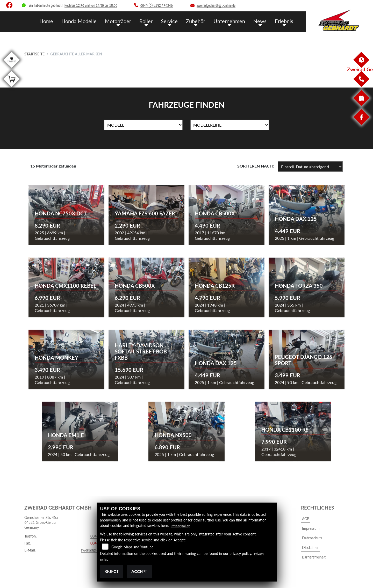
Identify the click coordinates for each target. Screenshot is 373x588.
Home (54, 21)
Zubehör (199, 21)
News (261, 21)
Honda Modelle (86, 21)
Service (173, 21)
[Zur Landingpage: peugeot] (12, 69)
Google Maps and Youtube (132, 547)
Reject (112, 571)
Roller (151, 21)
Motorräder (124, 21)
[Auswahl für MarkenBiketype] (230, 125)
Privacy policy (182, 525)
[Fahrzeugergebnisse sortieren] (310, 166)
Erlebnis (285, 21)
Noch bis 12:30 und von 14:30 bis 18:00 (91, 6)
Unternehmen (232, 21)
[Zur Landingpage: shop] (12, 88)
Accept (139, 571)
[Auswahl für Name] (143, 125)
